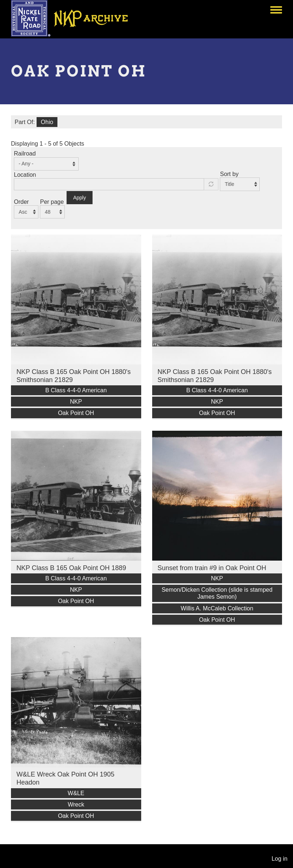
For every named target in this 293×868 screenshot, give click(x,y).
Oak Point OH (76, 413)
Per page (52, 202)
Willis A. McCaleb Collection (217, 608)
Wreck (76, 805)
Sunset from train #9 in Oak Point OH (212, 568)
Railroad (25, 154)
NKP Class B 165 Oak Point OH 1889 (71, 568)
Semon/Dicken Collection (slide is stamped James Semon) (217, 593)
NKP (76, 402)
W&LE (76, 793)
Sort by (229, 174)
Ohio (47, 122)
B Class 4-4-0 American (76, 390)
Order (21, 202)
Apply (80, 198)
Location (25, 175)
